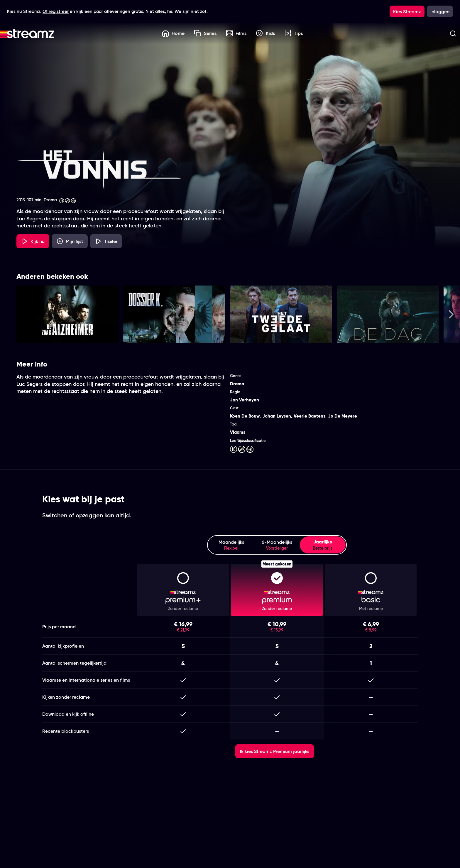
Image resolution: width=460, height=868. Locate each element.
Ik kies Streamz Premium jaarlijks (275, 751)
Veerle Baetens (310, 416)
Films (236, 33)
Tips (294, 33)
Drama (237, 384)
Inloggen (440, 11)
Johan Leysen (277, 416)
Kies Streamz (407, 11)
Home (173, 33)
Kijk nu (33, 241)
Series (205, 33)
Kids (265, 33)
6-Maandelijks (277, 545)
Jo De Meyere (343, 416)
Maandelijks (231, 545)
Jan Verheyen (245, 400)
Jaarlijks (323, 545)
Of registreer (56, 11)
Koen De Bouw (245, 416)
